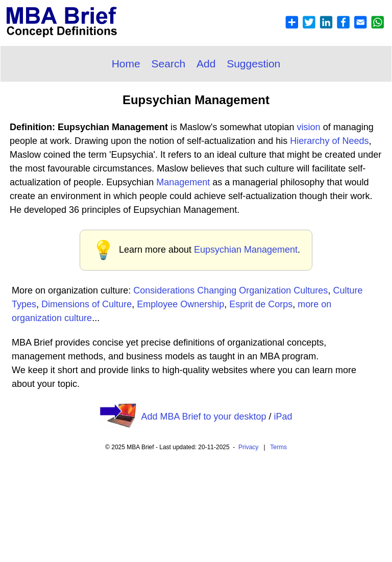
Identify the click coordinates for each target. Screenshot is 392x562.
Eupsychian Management (246, 250)
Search (169, 64)
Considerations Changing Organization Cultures (230, 290)
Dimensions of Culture (87, 304)
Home (126, 64)
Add (206, 64)
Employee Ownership (180, 304)
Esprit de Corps (261, 304)
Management (183, 182)
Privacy (248, 447)
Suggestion (253, 64)
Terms (278, 447)
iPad (283, 417)
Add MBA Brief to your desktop (203, 417)
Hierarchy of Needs (329, 141)
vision (309, 127)
